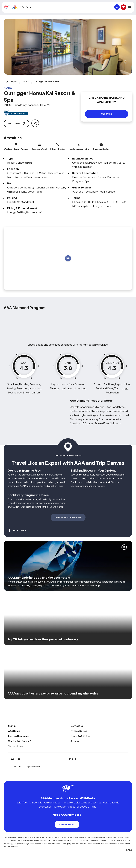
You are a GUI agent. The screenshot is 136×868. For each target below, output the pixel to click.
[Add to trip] (68, 258)
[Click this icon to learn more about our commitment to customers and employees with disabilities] (9, 777)
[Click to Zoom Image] (68, 47)
